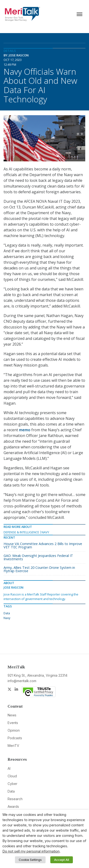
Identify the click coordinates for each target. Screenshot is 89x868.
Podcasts (15, 738)
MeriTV (13, 746)
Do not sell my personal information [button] (31, 851)
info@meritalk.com (22, 681)
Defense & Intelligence (21, 532)
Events (13, 723)
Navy (45, 532)
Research (15, 799)
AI (9, 768)
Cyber (12, 784)
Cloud (12, 776)
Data (7, 613)
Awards (13, 806)
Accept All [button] (62, 860)
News (12, 715)
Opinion (14, 730)
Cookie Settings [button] (30, 860)
